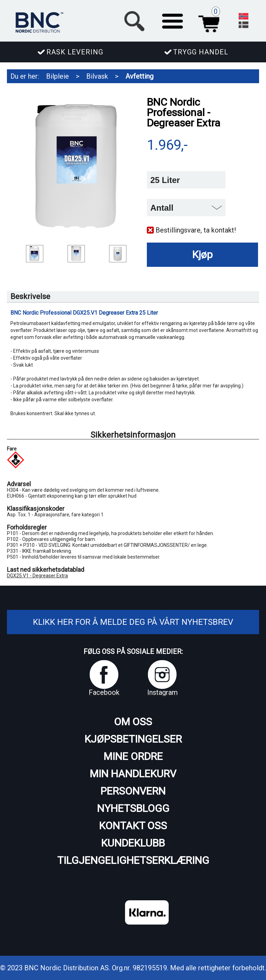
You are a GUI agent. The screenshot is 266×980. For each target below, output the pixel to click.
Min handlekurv (133, 774)
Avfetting (139, 76)
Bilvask (97, 76)
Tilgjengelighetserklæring (133, 860)
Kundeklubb (133, 843)
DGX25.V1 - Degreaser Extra (37, 576)
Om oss (133, 722)
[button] (172, 20)
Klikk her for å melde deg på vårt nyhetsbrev (133, 622)
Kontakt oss (133, 826)
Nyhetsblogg (133, 808)
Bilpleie (57, 76)
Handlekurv (211, 20)
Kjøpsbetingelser (133, 739)
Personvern (133, 791)
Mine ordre (133, 756)
